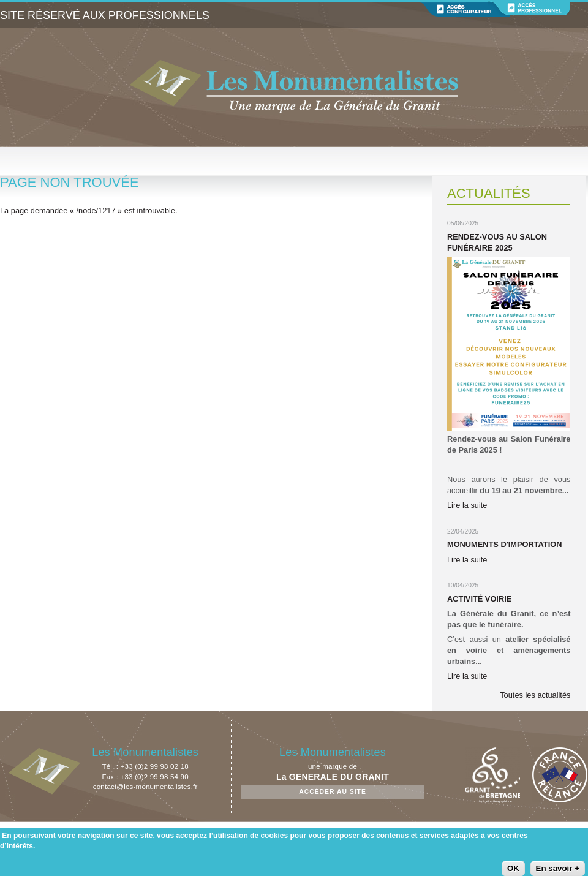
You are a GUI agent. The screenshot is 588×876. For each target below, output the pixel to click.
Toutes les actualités (535, 695)
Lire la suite (467, 505)
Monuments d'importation (504, 544)
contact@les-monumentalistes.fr (145, 787)
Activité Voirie (479, 599)
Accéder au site (333, 792)
